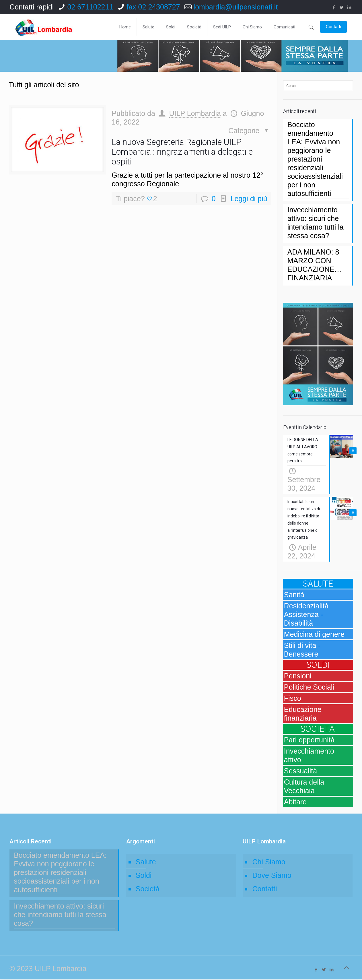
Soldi (144, 876)
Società (148, 889)
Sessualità (300, 771)
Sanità (294, 595)
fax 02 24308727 (153, 7)
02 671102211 (90, 7)
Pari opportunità (309, 740)
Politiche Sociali (309, 688)
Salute (146, 862)
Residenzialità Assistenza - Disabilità (306, 615)
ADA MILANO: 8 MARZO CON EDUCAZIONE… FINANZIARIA (315, 265)
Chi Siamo (269, 862)
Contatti (264, 889)
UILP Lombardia (195, 113)
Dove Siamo (272, 876)
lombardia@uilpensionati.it (236, 7)
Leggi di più (249, 199)
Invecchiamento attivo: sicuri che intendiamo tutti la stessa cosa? (316, 223)
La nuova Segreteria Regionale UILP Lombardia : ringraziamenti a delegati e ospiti (182, 152)
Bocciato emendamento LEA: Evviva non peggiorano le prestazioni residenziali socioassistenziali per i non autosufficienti (315, 159)
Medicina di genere (314, 635)
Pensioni (298, 676)
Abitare (295, 802)
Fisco (293, 699)
